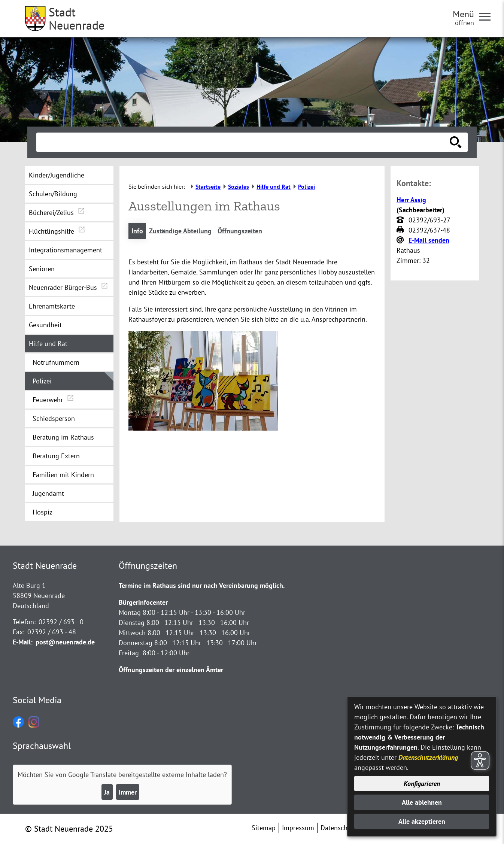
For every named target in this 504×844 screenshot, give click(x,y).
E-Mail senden (429, 240)
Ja (107, 792)
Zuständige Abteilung (180, 231)
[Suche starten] (456, 142)
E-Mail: (23, 642)
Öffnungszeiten (240, 231)
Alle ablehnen (422, 802)
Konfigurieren (422, 784)
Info (137, 231)
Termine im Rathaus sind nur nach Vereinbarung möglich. (202, 585)
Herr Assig (411, 200)
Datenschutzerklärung (428, 757)
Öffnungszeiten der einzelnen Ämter (171, 670)
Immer (128, 792)
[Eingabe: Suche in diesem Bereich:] (244, 142)
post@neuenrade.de (65, 642)
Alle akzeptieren (422, 821)
